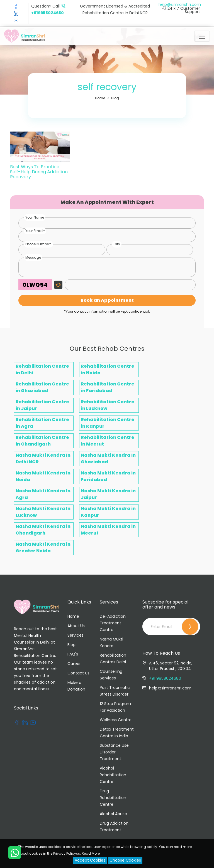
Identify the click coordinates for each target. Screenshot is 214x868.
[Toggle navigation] (202, 36)
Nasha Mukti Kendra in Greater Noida (43, 547)
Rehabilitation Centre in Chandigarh (42, 441)
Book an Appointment (107, 300)
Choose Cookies (125, 860)
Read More (91, 853)
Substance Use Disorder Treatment (114, 752)
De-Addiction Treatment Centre (113, 623)
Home (100, 98)
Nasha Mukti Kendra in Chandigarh (43, 530)
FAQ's (73, 654)
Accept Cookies (90, 860)
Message (33, 257)
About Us (76, 626)
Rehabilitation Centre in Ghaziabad (42, 387)
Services (76, 635)
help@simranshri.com (180, 4)
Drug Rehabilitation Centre (113, 798)
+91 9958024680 (165, 678)
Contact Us (78, 673)
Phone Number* (38, 244)
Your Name (35, 217)
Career (74, 664)
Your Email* (35, 231)
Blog (115, 98)
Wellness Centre (116, 720)
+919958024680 (48, 13)
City (117, 244)
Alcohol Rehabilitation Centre (113, 775)
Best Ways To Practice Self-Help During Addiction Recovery (39, 172)
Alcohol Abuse (113, 814)
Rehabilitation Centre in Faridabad (108, 387)
